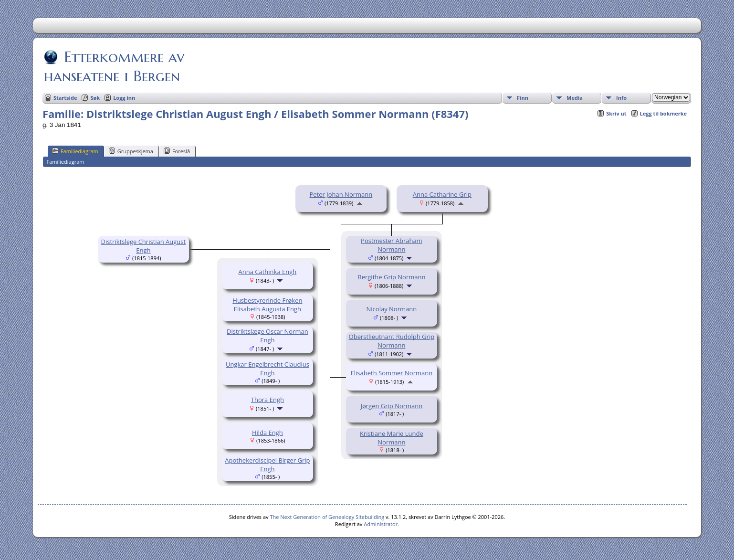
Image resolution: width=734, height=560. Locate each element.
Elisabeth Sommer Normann (392, 373)
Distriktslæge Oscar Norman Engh (267, 336)
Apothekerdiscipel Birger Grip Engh (267, 465)
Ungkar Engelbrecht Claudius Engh (267, 369)
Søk (95, 98)
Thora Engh (267, 400)
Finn (523, 98)
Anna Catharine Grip (442, 194)
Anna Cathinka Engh (268, 272)
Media (575, 98)
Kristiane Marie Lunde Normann (392, 438)
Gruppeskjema (131, 151)
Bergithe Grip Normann (391, 277)
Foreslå (177, 151)
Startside (65, 98)
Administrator (381, 524)
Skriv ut (616, 113)
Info (621, 98)
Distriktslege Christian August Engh (144, 246)
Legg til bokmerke (664, 113)
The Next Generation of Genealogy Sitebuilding (327, 517)
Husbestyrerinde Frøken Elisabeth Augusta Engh (267, 305)
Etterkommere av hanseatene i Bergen (114, 66)
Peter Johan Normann (341, 194)
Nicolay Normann (392, 309)
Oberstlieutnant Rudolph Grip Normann (392, 341)
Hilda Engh (267, 433)
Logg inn (124, 98)
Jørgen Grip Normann (391, 406)
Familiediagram (75, 151)
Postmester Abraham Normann (392, 245)
